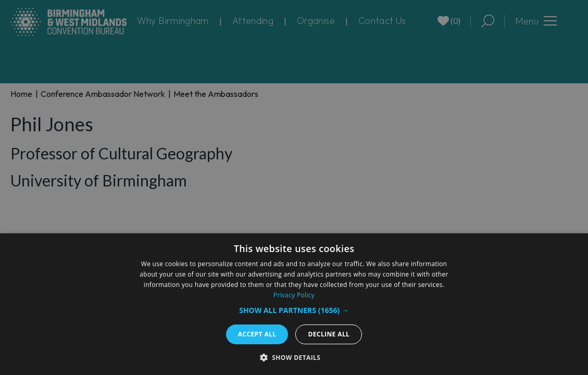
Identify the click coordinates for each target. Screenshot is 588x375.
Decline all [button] (329, 334)
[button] (294, 310)
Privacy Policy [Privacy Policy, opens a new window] (294, 295)
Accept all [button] (257, 334)
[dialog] (294, 304)
